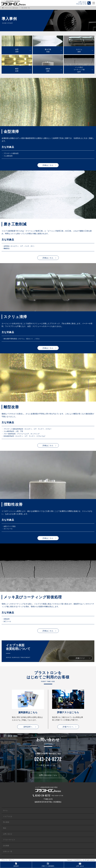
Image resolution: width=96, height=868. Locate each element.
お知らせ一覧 (8, 851)
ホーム (5, 810)
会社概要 (6, 846)
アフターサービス (9, 840)
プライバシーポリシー (8, 860)
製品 (5, 828)
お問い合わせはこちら (48, 775)
